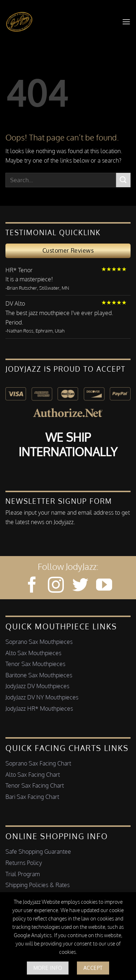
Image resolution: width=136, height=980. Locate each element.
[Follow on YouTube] (104, 586)
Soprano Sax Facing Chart (38, 763)
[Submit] (123, 180)
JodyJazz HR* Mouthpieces (39, 709)
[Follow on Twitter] (80, 586)
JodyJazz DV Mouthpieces (37, 686)
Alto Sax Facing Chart (33, 775)
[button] (126, 22)
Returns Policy (24, 863)
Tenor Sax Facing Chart (35, 785)
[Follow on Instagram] (56, 586)
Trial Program (23, 874)
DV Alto (15, 303)
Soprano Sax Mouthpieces (39, 642)
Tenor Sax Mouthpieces (35, 664)
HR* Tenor (19, 270)
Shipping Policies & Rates (38, 885)
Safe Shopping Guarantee (38, 852)
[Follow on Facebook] (32, 586)
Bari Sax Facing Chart (32, 797)
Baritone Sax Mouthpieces (39, 675)
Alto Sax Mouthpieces (33, 653)
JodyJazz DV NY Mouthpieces (42, 697)
